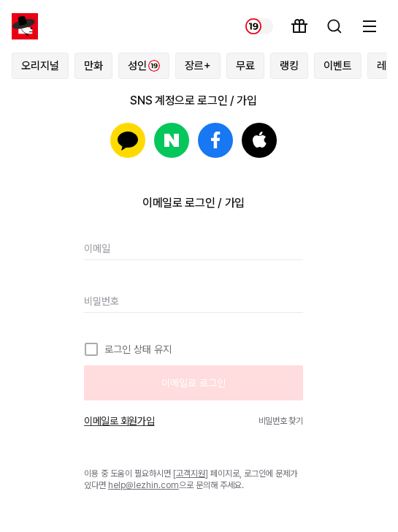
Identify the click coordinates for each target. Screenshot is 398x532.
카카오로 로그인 (128, 140)
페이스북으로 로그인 (215, 140)
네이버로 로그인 (172, 140)
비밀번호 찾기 (281, 421)
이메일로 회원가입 (119, 421)
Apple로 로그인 (259, 140)
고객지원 (191, 474)
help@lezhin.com (143, 485)
